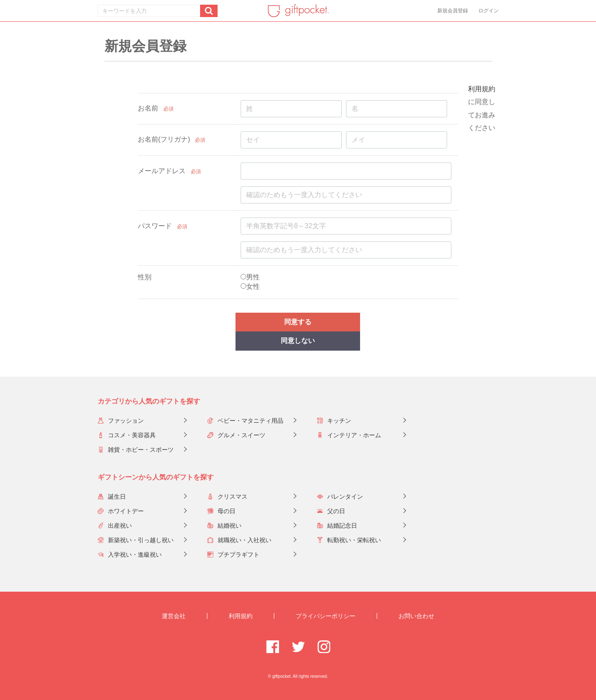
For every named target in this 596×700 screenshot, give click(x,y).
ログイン (488, 11)
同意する (298, 322)
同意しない (298, 341)
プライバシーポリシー (326, 616)
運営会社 (174, 616)
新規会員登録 (453, 11)
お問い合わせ (416, 616)
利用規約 (482, 89)
